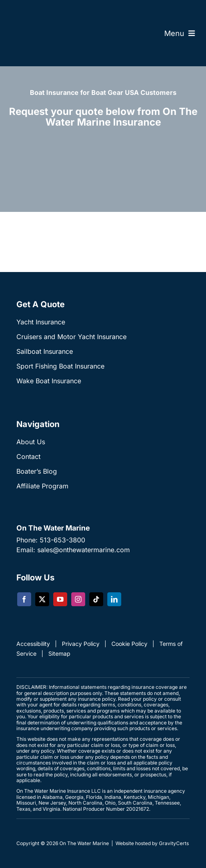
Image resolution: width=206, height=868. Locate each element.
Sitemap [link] (59, 653)
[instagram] (78, 599)
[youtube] (60, 599)
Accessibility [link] (33, 644)
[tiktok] (96, 599)
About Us (31, 442)
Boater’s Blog (37, 471)
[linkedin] (114, 599)
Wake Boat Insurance (49, 381)
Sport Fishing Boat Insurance (60, 366)
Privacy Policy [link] (81, 644)
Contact (28, 456)
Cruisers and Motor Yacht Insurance (71, 337)
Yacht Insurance (41, 322)
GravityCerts (174, 843)
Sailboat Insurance (45, 351)
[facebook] (24, 599)
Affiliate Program (42, 486)
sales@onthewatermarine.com (84, 550)
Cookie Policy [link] (129, 644)
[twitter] (42, 599)
